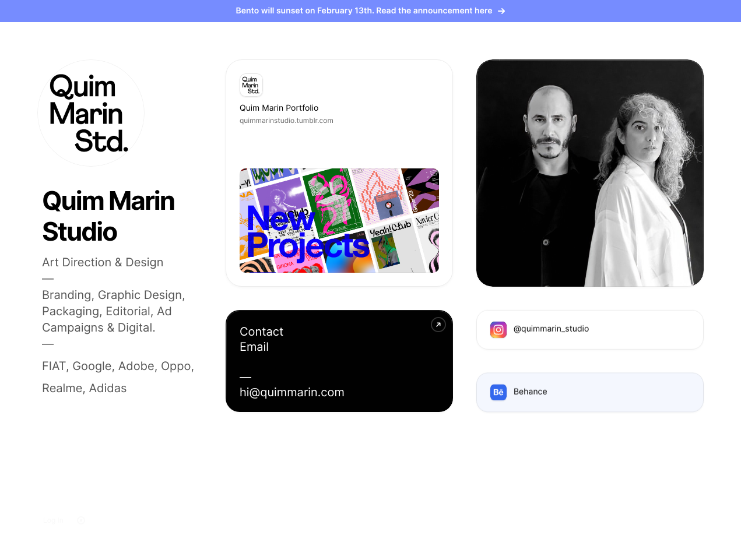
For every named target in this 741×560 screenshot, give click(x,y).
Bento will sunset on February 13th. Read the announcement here (371, 11)
